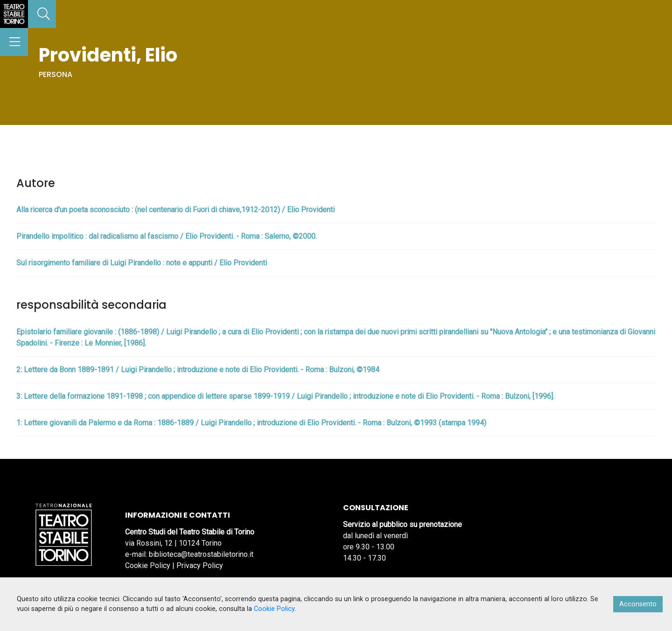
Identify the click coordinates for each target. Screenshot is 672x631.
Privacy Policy (200, 565)
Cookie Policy (148, 565)
